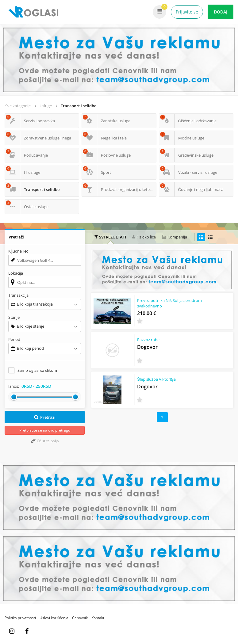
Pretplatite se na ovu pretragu (45, 430)
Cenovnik (80, 618)
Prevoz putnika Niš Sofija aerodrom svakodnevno (169, 303)
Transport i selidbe (79, 106)
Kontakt (98, 618)
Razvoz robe (148, 340)
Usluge (46, 106)
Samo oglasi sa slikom (37, 370)
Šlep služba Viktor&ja (156, 379)
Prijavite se (187, 12)
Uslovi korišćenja (54, 618)
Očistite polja (45, 441)
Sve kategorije (18, 106)
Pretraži (45, 417)
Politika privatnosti (20, 618)
